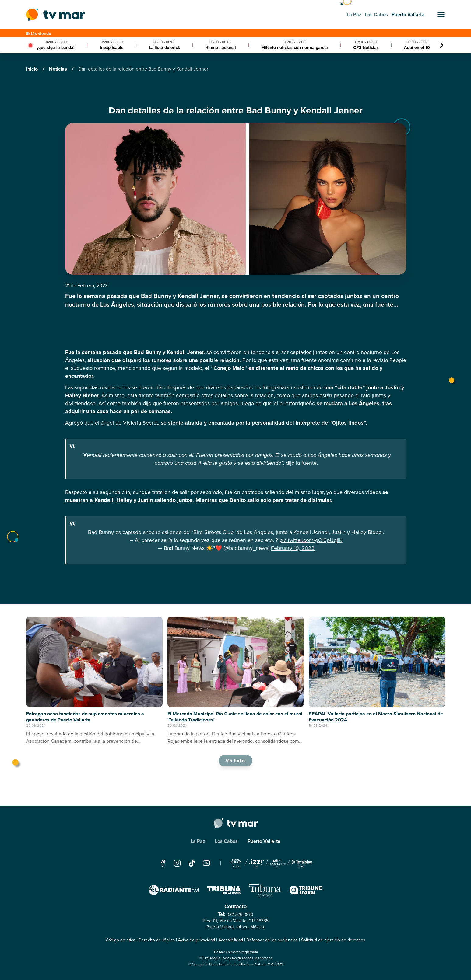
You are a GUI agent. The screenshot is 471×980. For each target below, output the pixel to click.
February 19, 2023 (293, 548)
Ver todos (236, 761)
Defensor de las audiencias (272, 940)
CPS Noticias (366, 48)
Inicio (33, 69)
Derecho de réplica (157, 940)
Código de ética (120, 940)
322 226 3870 (240, 914)
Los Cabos (226, 841)
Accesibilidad (231, 940)
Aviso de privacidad (197, 940)
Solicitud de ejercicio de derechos (333, 940)
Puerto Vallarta (264, 841)
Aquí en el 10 (417, 48)
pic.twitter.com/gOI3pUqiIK (311, 540)
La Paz (198, 841)
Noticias (59, 69)
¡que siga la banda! (56, 48)
